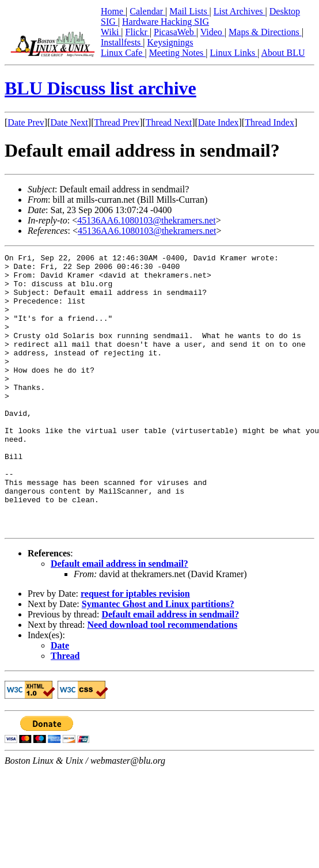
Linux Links (233, 53)
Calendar (147, 11)
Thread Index (269, 122)
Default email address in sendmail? (119, 619)
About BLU (283, 53)
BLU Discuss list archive (100, 88)
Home (113, 11)
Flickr (138, 32)
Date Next (69, 122)
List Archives (240, 11)
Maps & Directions (265, 32)
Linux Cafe (123, 53)
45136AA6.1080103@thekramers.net (146, 220)
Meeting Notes (178, 53)
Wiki (111, 32)
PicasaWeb (175, 32)
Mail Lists (189, 11)
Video (212, 32)
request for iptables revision (135, 649)
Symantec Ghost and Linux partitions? (158, 659)
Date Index (219, 122)
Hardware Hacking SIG (166, 22)
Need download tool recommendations (163, 680)
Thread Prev (117, 122)
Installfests (122, 42)
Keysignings (170, 42)
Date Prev (26, 122)
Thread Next (169, 122)
